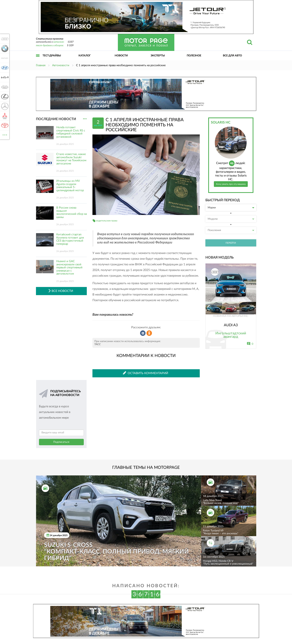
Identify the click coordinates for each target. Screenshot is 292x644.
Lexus (4, 97)
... (85, 119)
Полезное (194, 56)
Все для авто (232, 56)
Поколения (231, 230)
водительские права (107, 221)
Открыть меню (38, 60)
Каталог (85, 56)
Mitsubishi (4, 116)
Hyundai (4, 68)
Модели (231, 219)
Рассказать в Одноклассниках (149, 333)
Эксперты (158, 56)
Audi (4, 39)
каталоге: (59, 42)
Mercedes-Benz (4, 106)
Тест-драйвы (52, 56)
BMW (4, 48)
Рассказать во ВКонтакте (143, 333)
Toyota (4, 125)
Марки (231, 208)
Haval (4, 58)
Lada (4, 87)
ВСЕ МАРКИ (4, 135)
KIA (4, 77)
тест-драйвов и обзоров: (50, 46)
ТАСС (98, 344)
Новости (121, 56)
